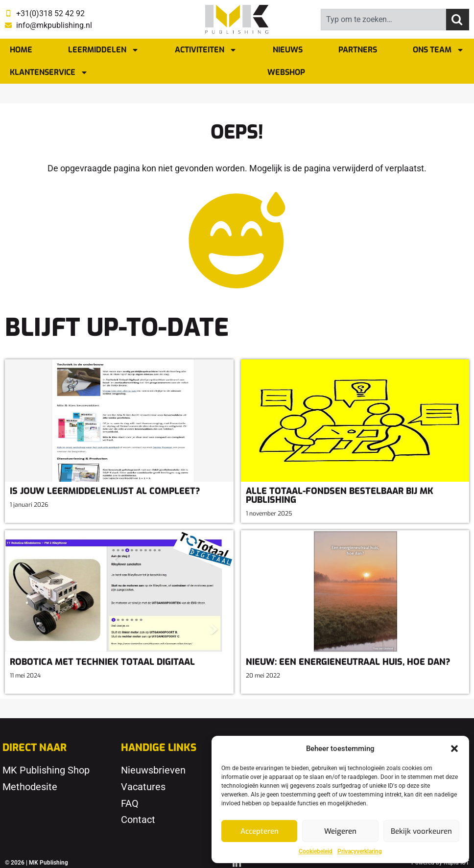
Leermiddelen (104, 50)
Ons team (438, 50)
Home (21, 50)
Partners (358, 50)
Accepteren (260, 831)
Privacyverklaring (360, 851)
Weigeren (340, 831)
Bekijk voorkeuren (421, 831)
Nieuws (288, 50)
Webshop (286, 72)
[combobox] (383, 20)
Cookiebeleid (316, 851)
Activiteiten (206, 50)
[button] (454, 749)
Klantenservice (49, 72)
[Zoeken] (458, 20)
